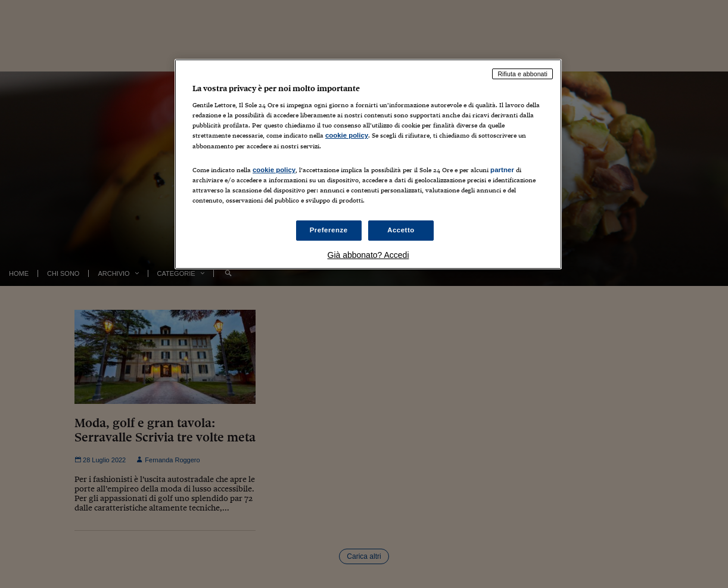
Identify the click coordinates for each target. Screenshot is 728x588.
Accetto (401, 230)
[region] (368, 164)
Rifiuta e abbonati (522, 74)
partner (502, 170)
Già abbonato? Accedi (368, 255)
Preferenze (329, 230)
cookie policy (347, 135)
